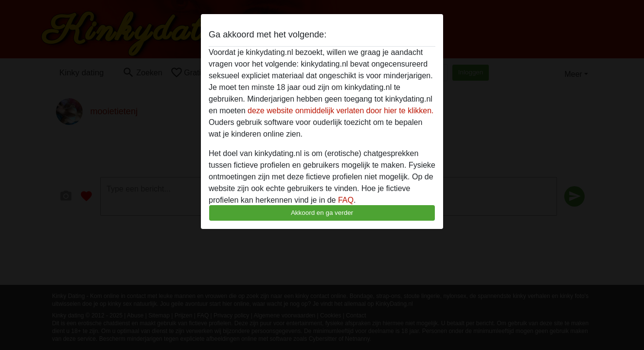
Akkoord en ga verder (322, 213)
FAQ (346, 200)
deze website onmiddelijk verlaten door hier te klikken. (340, 111)
